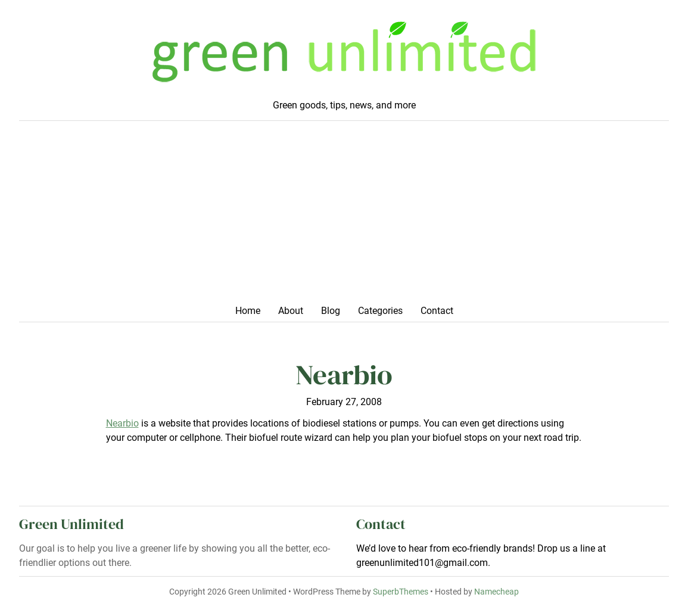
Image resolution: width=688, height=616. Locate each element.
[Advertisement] (344, 216)
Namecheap (496, 592)
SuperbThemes (401, 592)
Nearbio (122, 423)
